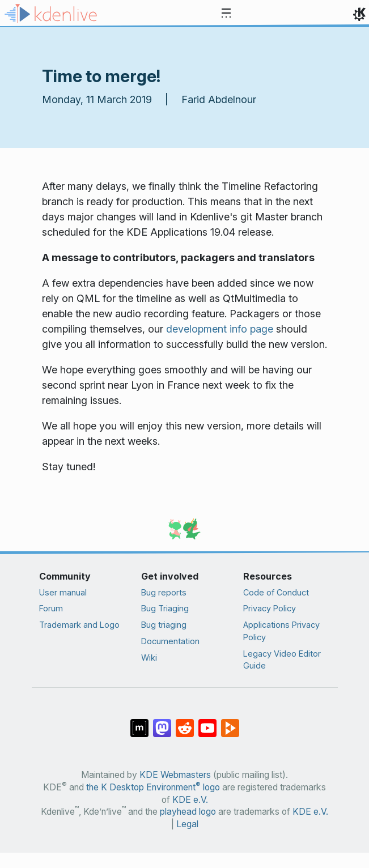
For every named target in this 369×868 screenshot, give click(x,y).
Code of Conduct (276, 592)
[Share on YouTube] (207, 722)
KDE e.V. (190, 800)
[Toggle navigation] (226, 14)
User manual (63, 592)
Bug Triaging (165, 608)
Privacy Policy (270, 608)
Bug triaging (164, 625)
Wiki (149, 658)
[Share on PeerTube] (230, 722)
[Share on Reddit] (185, 722)
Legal (187, 824)
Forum (51, 608)
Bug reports (164, 592)
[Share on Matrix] (139, 722)
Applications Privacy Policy (281, 631)
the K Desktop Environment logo (153, 787)
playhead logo (188, 812)
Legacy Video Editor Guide (282, 660)
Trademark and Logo (79, 625)
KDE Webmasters (175, 775)
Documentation (170, 641)
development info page (220, 329)
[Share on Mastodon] (162, 722)
